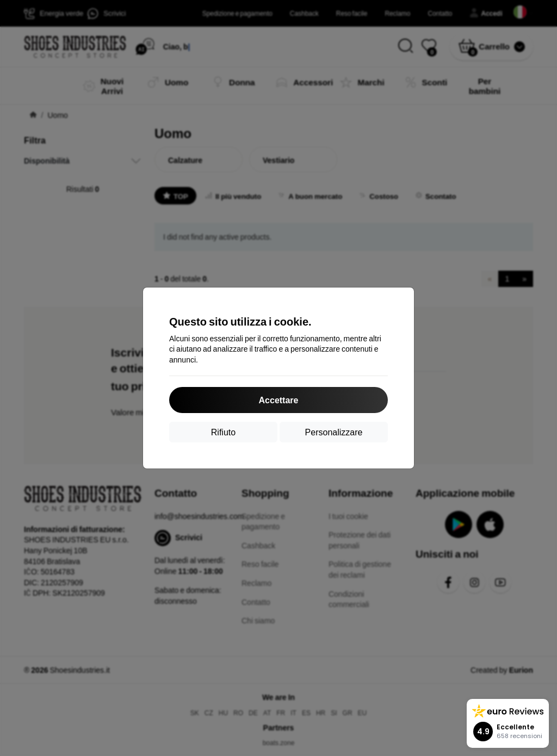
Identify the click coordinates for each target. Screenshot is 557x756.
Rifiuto (223, 432)
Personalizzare (334, 432)
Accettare (279, 400)
